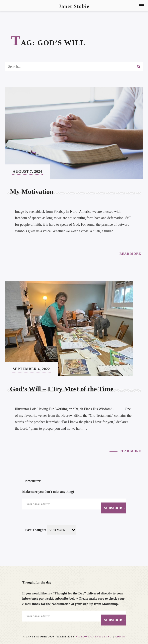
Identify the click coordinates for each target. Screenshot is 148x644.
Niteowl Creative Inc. (94, 637)
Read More (130, 254)
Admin (120, 637)
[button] (142, 6)
